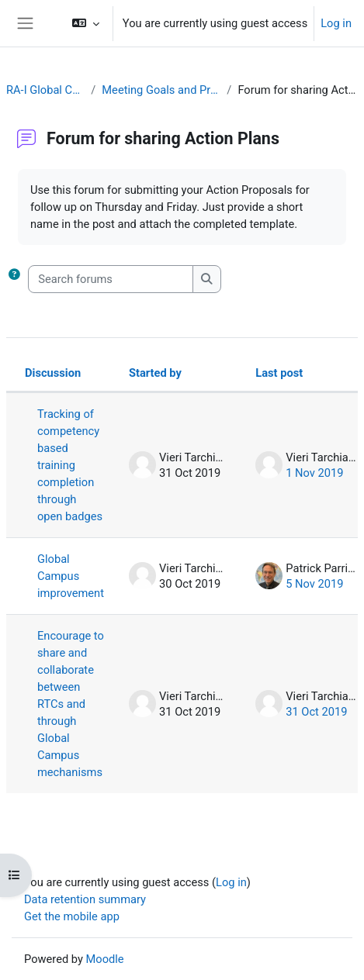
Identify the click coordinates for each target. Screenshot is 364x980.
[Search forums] (111, 279)
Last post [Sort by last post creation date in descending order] (279, 373)
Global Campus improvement (71, 576)
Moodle (105, 959)
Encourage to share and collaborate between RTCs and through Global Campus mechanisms (71, 704)
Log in (336, 23)
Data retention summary (85, 899)
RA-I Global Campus (45, 90)
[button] (85, 23)
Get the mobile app (72, 916)
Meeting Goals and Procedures (161, 90)
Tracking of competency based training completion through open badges (70, 465)
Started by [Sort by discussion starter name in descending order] (155, 373)
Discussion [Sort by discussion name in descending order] (53, 373)
